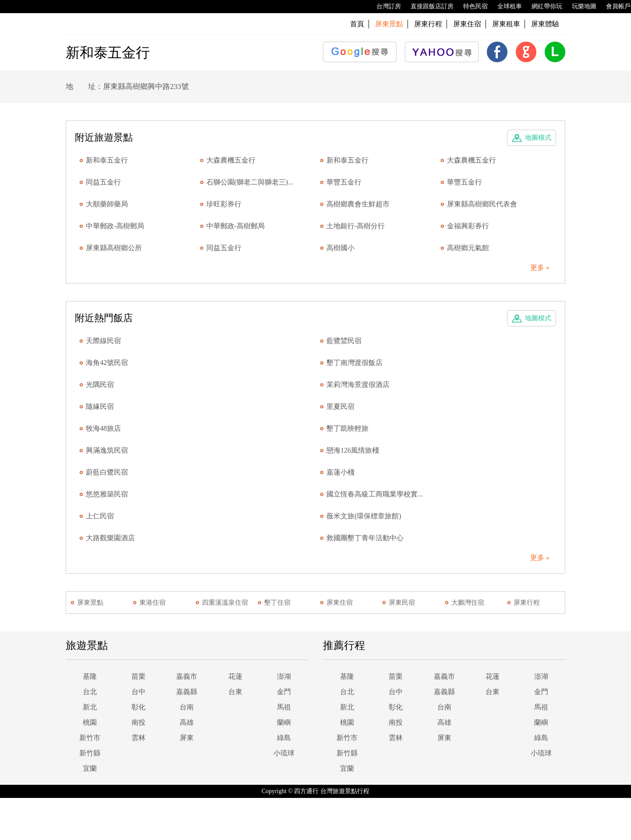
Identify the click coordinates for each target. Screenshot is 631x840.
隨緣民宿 (100, 406)
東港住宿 (152, 603)
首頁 (357, 24)
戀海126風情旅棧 (353, 450)
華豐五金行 (344, 182)
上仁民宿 (100, 516)
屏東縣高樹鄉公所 (114, 248)
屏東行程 (428, 24)
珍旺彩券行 (224, 204)
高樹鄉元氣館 (468, 248)
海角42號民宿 (107, 363)
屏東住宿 (467, 24)
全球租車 (505, 7)
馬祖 (284, 707)
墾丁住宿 (277, 603)
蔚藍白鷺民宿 (107, 472)
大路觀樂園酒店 (110, 538)
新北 (90, 707)
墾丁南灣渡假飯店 (354, 363)
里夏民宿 (340, 406)
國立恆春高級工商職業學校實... (375, 494)
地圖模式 (538, 138)
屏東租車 (506, 24)
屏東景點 (90, 603)
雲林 (138, 738)
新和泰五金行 (107, 160)
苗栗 (138, 676)
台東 (235, 692)
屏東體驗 (545, 24)
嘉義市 (187, 676)
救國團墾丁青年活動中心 (365, 538)
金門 (284, 692)
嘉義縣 (187, 692)
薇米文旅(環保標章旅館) (364, 516)
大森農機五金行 (231, 160)
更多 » (540, 268)
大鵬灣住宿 (468, 603)
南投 (138, 722)
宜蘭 (90, 768)
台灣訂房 (384, 7)
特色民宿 (471, 7)
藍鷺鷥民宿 (344, 341)
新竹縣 (90, 753)
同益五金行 (103, 182)
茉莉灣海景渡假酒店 (358, 385)
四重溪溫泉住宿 (225, 603)
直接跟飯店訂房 (428, 7)
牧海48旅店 (103, 428)
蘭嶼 (284, 722)
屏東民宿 (402, 603)
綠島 (284, 738)
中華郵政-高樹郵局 (115, 226)
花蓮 (235, 676)
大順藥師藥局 (107, 204)
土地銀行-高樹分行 (356, 226)
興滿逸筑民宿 (107, 450)
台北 (90, 692)
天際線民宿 (103, 341)
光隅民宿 (100, 385)
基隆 (90, 676)
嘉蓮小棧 (340, 472)
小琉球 (284, 753)
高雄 (187, 722)
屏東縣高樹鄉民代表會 (482, 204)
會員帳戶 (614, 7)
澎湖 (284, 676)
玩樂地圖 (580, 7)
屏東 (187, 738)
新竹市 (90, 738)
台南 (187, 707)
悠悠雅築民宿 (107, 494)
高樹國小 (340, 248)
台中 (138, 692)
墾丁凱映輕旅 (347, 428)
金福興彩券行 (468, 226)
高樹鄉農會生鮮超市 (358, 204)
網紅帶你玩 (542, 7)
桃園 (90, 722)
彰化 (138, 707)
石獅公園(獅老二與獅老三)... (250, 182)
